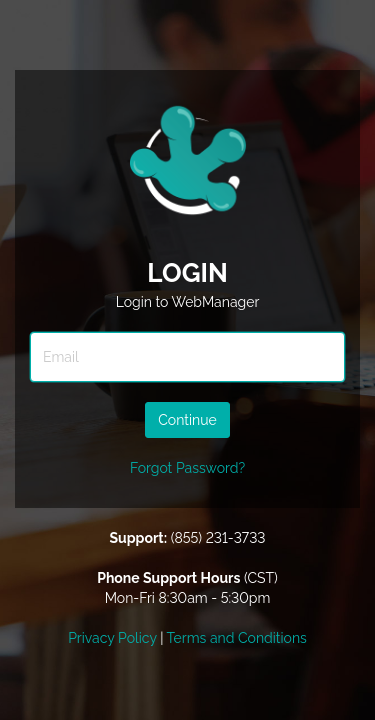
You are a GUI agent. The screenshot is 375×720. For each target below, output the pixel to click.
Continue (187, 420)
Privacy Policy (112, 638)
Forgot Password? (187, 468)
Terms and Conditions (237, 638)
